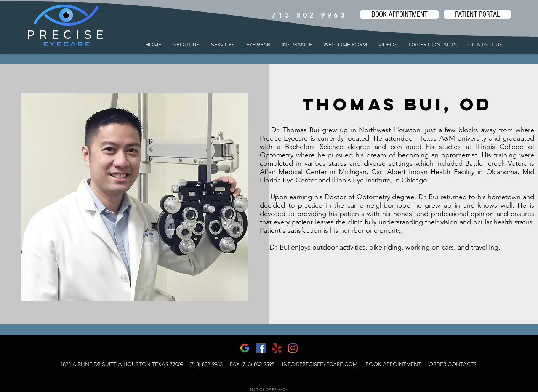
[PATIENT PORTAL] (477, 14)
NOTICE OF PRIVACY (269, 390)
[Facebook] (261, 348)
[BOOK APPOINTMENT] (399, 14)
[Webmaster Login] (76, 387)
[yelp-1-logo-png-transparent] (277, 348)
